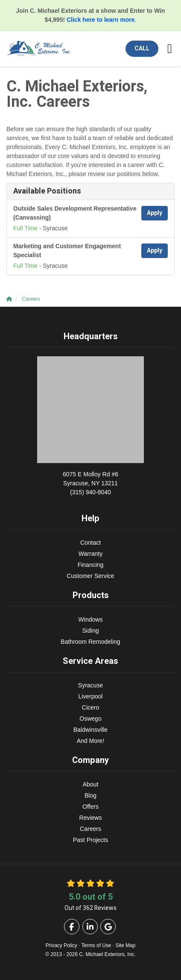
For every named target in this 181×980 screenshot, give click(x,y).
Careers (90, 829)
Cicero (90, 707)
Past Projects (90, 840)
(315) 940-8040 (90, 483)
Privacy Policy (61, 945)
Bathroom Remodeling (90, 642)
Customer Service (90, 576)
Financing (91, 565)
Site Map (125, 945)
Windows (91, 619)
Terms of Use (96, 945)
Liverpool (91, 696)
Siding (91, 631)
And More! (91, 741)
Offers (90, 807)
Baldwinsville (90, 730)
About (91, 784)
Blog (90, 795)
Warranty (90, 554)
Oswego (90, 719)
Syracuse (90, 685)
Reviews (91, 818)
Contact (90, 543)
